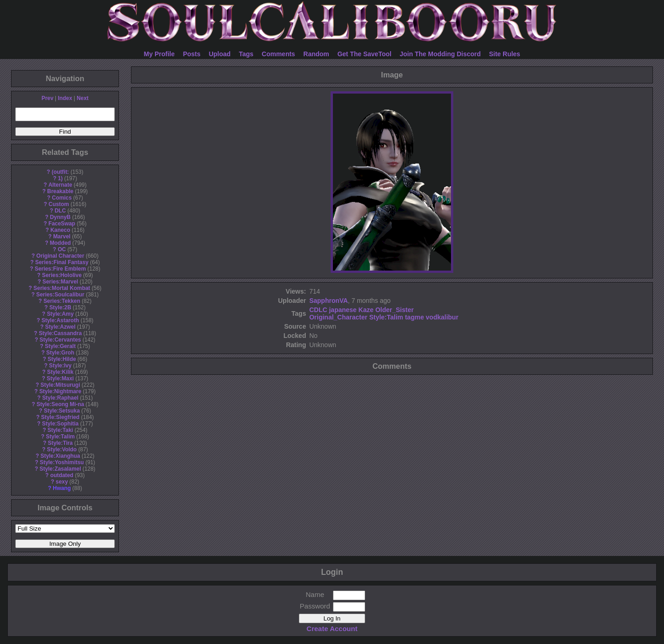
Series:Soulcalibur (60, 295)
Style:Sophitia (60, 424)
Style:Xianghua (60, 456)
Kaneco (60, 230)
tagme (414, 317)
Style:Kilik (60, 372)
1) (60, 178)
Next (83, 98)
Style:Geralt (60, 346)
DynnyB (60, 217)
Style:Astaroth (60, 320)
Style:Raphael (60, 398)
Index (65, 98)
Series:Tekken (62, 301)
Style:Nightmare (60, 391)
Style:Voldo (62, 449)
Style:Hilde (62, 359)
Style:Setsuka (62, 411)
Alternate (60, 185)
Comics (62, 198)
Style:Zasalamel (60, 469)
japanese (343, 310)
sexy (62, 482)
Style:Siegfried (60, 417)
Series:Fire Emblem (60, 269)
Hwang (62, 488)
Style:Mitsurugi (60, 385)
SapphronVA (329, 301)
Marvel (62, 236)
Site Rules (504, 54)
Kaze (366, 310)
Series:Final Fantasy (62, 262)
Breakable (60, 191)
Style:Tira (60, 443)
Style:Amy (60, 314)
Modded (60, 243)
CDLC (318, 310)
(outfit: (60, 172)
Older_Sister (394, 310)
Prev (47, 98)
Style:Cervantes (60, 340)
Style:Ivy (60, 366)
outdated (62, 475)
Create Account (332, 629)
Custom (59, 204)
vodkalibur (442, 317)
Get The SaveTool (365, 54)
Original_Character (338, 317)
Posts (192, 54)
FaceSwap (62, 224)
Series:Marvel (60, 282)
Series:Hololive (62, 275)
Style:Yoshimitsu (62, 462)
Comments (279, 54)
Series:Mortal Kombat (62, 288)
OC (62, 249)
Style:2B (60, 307)
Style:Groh (60, 353)
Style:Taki (60, 430)
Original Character (60, 256)
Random (316, 54)
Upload (220, 54)
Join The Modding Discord (440, 54)
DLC (60, 211)
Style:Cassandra (60, 333)
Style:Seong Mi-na (60, 404)
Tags (246, 54)
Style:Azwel (60, 327)
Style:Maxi (60, 378)
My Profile (159, 54)
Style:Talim (60, 437)
